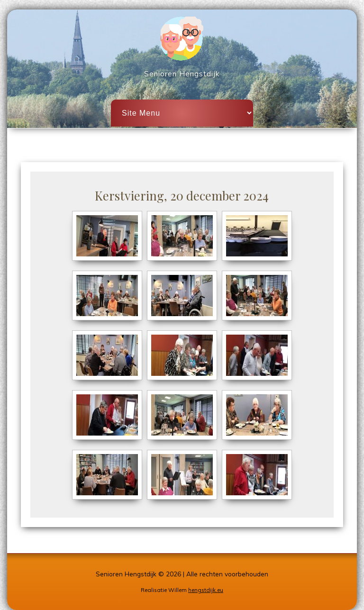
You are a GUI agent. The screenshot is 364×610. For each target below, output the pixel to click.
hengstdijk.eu (206, 590)
